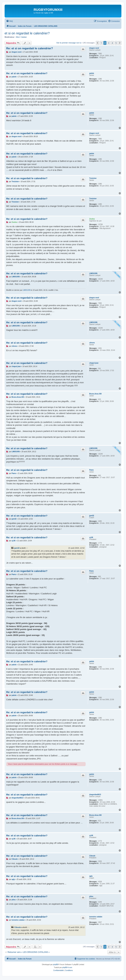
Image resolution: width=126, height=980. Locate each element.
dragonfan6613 (95, 795)
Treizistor (93, 178)
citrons (92, 343)
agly (91, 876)
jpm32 (92, 516)
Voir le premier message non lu (69, 43)
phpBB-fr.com (67, 967)
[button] (97, 43)
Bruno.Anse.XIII (95, 394)
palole (92, 73)
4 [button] (112, 43)
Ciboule (92, 856)
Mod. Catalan (21, 37)
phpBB (55, 965)
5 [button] (116, 43)
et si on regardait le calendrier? (27, 33)
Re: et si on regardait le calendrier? (30, 48)
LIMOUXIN (93, 273)
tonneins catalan (96, 917)
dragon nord (94, 48)
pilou (91, 896)
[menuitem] (10, 21)
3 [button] (109, 43)
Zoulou (92, 219)
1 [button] (101, 43)
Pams (91, 470)
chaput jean (94, 363)
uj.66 (91, 537)
